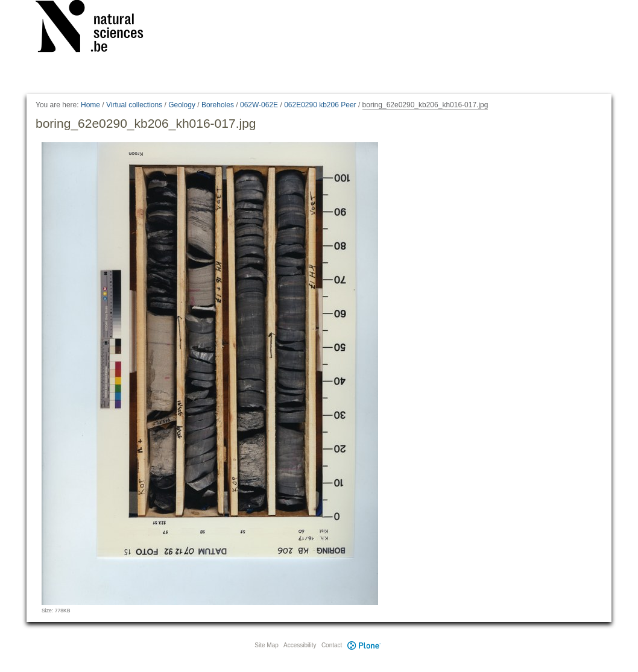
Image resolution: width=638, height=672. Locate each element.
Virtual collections (134, 105)
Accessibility (300, 645)
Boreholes (218, 105)
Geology (182, 105)
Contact (332, 645)
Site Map (266, 645)
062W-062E (259, 105)
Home (90, 105)
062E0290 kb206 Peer (320, 105)
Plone (364, 645)
